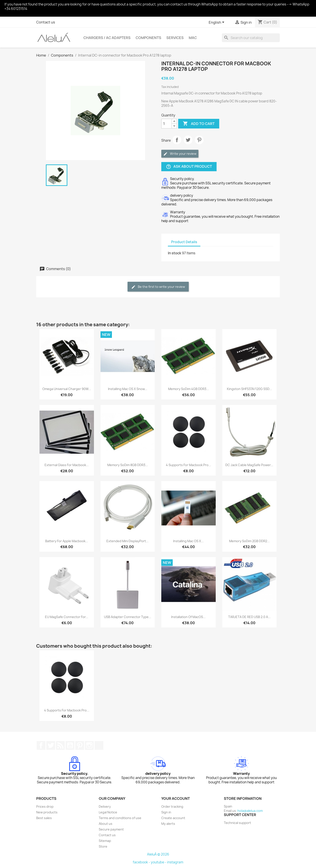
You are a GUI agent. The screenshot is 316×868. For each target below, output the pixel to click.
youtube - (159, 862)
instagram (175, 862)
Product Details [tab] (184, 242)
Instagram (89, 745)
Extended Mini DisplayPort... (127, 541)
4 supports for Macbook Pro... (189, 465)
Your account (176, 798)
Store (103, 846)
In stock (175, 253)
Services (175, 38)
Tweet (188, 140)
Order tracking (172, 807)
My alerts (168, 824)
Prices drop (45, 807)
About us (106, 824)
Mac (193, 38)
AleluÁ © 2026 (158, 854)
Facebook (41, 745)
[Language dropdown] (217, 23)
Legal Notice (108, 812)
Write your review (180, 154)
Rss (60, 745)
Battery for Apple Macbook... (67, 541)
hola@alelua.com (250, 811)
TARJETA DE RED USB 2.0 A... (249, 617)
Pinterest (199, 140)
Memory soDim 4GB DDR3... (189, 389)
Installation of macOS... (188, 617)
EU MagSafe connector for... (67, 617)
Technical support (237, 823)
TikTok (99, 745)
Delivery (105, 807)
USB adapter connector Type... (128, 617)
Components (148, 38)
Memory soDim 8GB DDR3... (128, 465)
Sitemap (105, 841)
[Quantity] (167, 124)
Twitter (51, 745)
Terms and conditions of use (120, 818)
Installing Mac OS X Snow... (128, 389)
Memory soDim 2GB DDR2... (249, 541)
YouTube (70, 745)
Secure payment (111, 829)
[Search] (251, 38)
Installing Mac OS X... (188, 541)
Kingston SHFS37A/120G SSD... (249, 389)
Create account (173, 818)
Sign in (166, 812)
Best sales (44, 818)
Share (177, 140)
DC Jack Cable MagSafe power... (249, 465)
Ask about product (189, 167)
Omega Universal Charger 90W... (67, 389)
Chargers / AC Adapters (107, 38)
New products (47, 812)
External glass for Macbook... (67, 465)
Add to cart (199, 124)
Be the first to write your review (158, 287)
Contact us (46, 22)
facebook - (142, 862)
